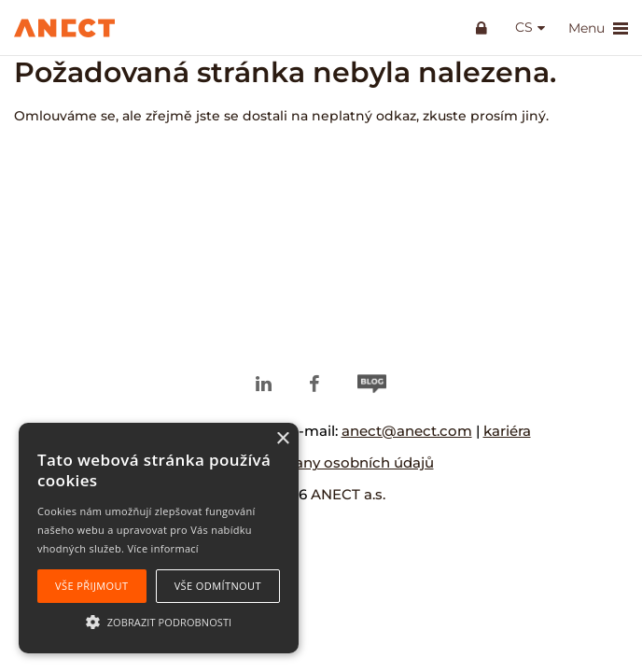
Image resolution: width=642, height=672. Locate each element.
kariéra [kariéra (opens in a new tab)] (507, 431)
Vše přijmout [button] (91, 586)
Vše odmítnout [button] (218, 586)
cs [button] (524, 28)
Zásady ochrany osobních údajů (321, 462)
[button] (159, 621)
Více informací (163, 548)
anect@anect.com (407, 431)
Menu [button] (598, 28)
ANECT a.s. (348, 494)
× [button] (282, 439)
